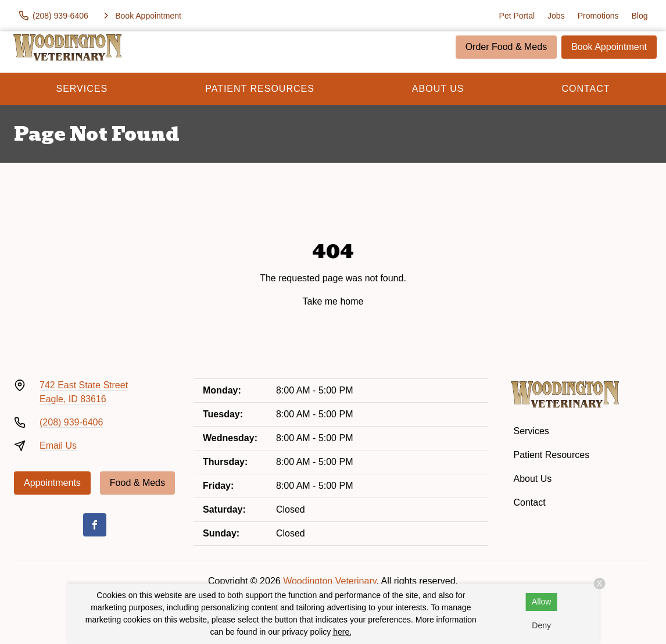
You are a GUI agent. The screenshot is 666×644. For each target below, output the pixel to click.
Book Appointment (609, 47)
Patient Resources (260, 89)
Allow (541, 602)
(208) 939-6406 (71, 422)
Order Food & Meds (506, 47)
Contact (586, 89)
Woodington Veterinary (330, 581)
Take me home (333, 301)
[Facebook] (95, 525)
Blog (639, 16)
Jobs (556, 16)
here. (342, 632)
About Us (438, 89)
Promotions (598, 16)
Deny (541, 625)
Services (82, 89)
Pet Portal (517, 16)
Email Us (58, 446)
